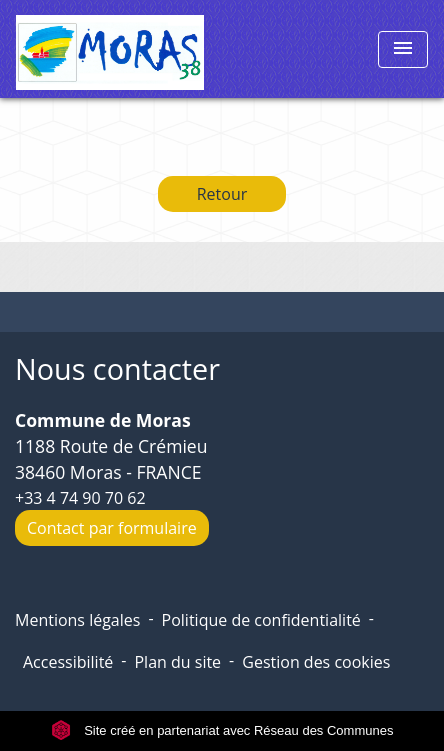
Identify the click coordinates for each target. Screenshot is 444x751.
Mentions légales (77, 620)
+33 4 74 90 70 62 (80, 498)
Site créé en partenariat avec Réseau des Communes (222, 730)
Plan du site (177, 662)
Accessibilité (68, 662)
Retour (222, 194)
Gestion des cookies (316, 662)
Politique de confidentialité (261, 620)
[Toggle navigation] (403, 49)
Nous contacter (117, 369)
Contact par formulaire (112, 528)
